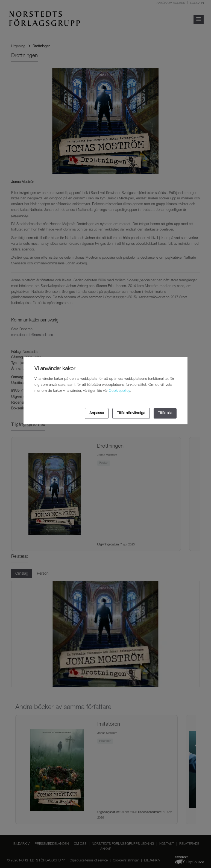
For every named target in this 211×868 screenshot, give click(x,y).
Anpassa (97, 413)
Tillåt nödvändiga (131, 413)
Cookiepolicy (119, 391)
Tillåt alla (165, 413)
